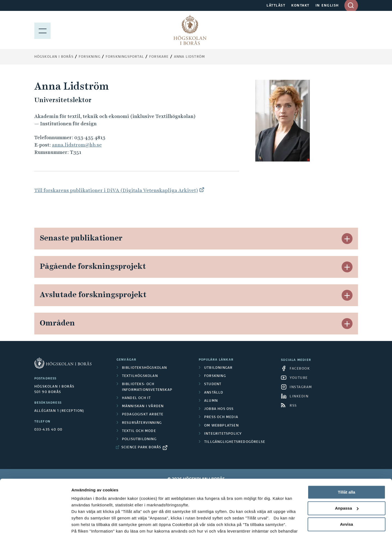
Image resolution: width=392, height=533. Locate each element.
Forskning (90, 57)
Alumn (211, 401)
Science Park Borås (141, 447)
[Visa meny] (42, 30)
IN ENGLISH (327, 6)
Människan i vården (143, 406)
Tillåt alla (347, 462)
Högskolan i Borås (54, 57)
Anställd (214, 393)
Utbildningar (218, 368)
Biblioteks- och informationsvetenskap (147, 387)
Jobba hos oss (219, 409)
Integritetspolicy (223, 434)
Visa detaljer (83, 522)
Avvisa (347, 494)
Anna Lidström (190, 57)
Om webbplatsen (221, 426)
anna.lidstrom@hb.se (77, 145)
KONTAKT (300, 6)
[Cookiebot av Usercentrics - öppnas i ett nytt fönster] (35, 522)
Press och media (221, 417)
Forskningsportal (125, 57)
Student (213, 384)
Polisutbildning (139, 439)
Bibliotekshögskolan (145, 368)
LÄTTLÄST (276, 6)
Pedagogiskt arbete (143, 415)
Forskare (159, 57)
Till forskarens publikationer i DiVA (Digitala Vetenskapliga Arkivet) (116, 190)
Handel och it (137, 398)
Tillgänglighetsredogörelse (235, 442)
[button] (347, 239)
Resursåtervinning (142, 423)
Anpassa (347, 478)
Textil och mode (139, 431)
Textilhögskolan (140, 376)
